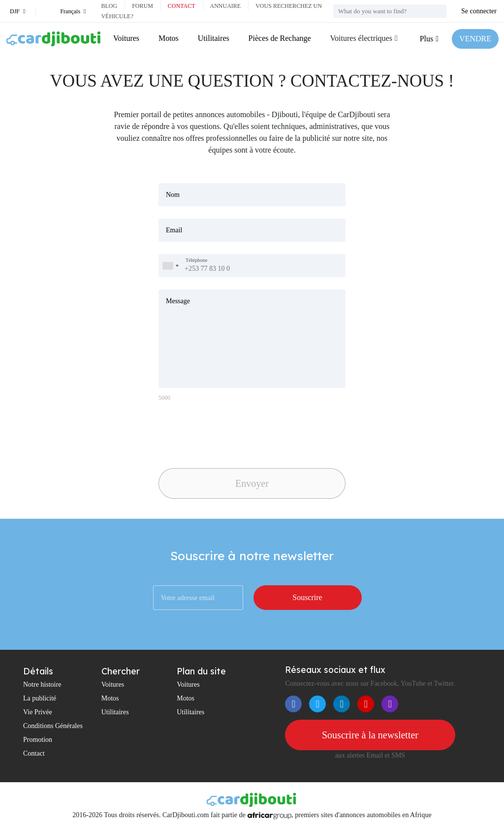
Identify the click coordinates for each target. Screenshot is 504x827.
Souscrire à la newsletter (370, 735)
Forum (142, 6)
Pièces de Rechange (280, 38)
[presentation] (227, 432)
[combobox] (170, 266)
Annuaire (226, 6)
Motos (169, 38)
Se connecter (479, 11)
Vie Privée (38, 712)
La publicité (40, 698)
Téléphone (196, 260)
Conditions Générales (53, 726)
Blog (109, 6)
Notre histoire (42, 684)
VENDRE (475, 39)
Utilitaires (214, 38)
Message (178, 301)
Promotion (38, 740)
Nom (173, 195)
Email (174, 230)
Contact (182, 6)
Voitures (126, 38)
